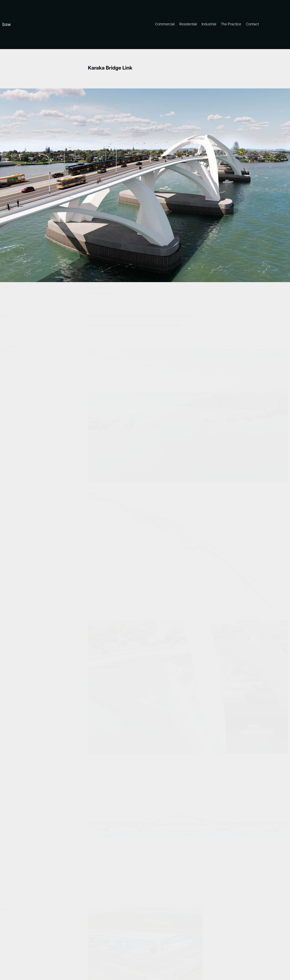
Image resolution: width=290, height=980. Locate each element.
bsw (7, 24)
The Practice (231, 24)
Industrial (209, 24)
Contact (253, 24)
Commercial (165, 24)
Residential (188, 24)
